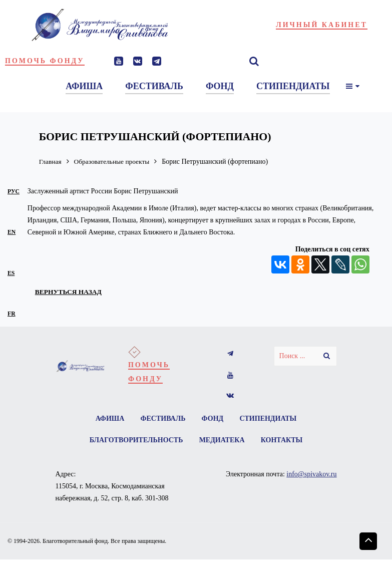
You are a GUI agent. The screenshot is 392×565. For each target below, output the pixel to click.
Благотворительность (135, 441)
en (12, 232)
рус (14, 192)
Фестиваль (163, 418)
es (11, 273)
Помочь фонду (45, 61)
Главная (51, 162)
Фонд (213, 418)
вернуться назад (70, 292)
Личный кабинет (322, 25)
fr (12, 314)
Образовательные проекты (115, 162)
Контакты (282, 441)
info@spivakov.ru (311, 475)
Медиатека (222, 441)
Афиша (109, 418)
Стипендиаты (269, 418)
